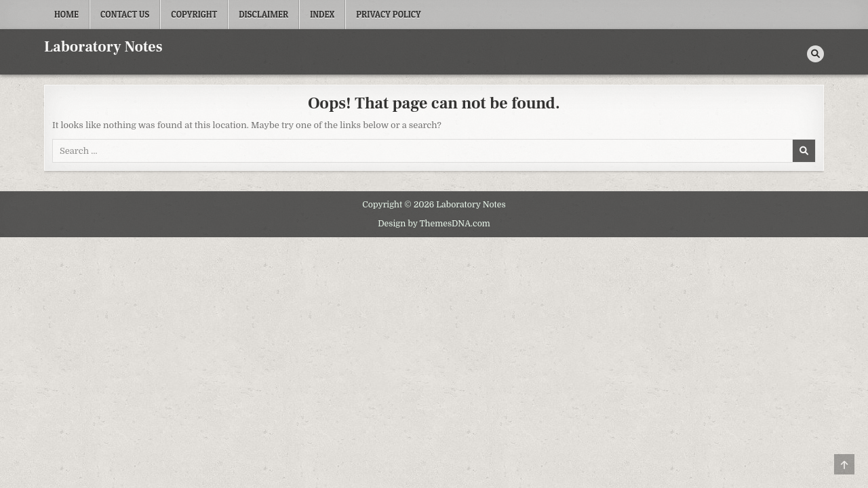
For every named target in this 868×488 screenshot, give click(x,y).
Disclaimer (263, 14)
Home (66, 14)
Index (322, 14)
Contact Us (125, 14)
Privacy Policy (389, 14)
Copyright (194, 14)
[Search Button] (815, 54)
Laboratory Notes (103, 47)
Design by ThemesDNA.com (434, 224)
